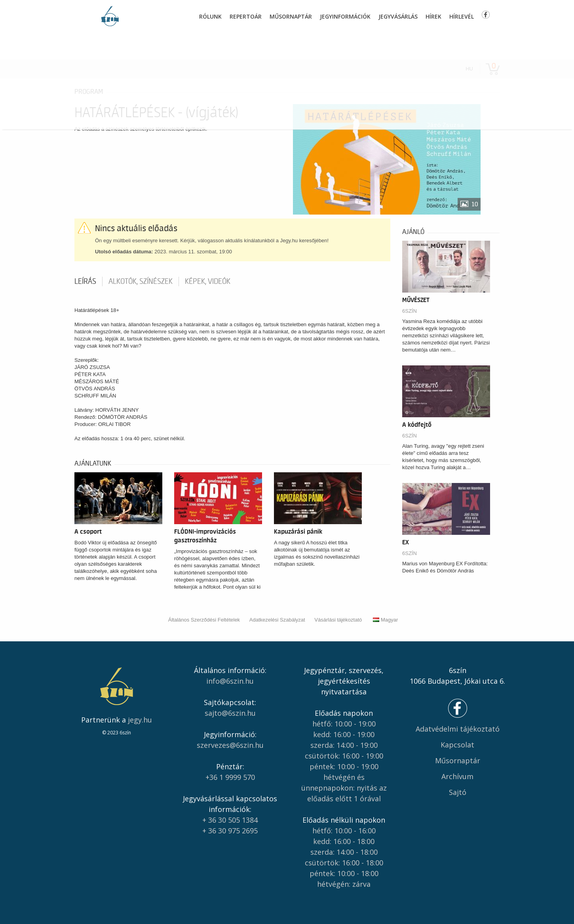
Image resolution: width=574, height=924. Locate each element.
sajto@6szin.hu (230, 713)
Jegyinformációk (345, 16)
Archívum (457, 776)
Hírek (433, 16)
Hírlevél (462, 16)
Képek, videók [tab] (208, 281)
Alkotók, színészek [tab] (141, 281)
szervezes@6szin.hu (230, 745)
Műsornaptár (291, 16)
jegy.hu (140, 720)
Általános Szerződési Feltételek (204, 620)
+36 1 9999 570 (230, 777)
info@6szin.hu (230, 681)
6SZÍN (410, 311)
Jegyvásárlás (398, 16)
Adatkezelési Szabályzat (277, 620)
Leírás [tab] (85, 281)
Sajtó (458, 792)
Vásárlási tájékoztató (338, 620)
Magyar (385, 620)
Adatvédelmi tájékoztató (458, 729)
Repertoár (246, 16)
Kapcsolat (457, 745)
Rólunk (210, 16)
